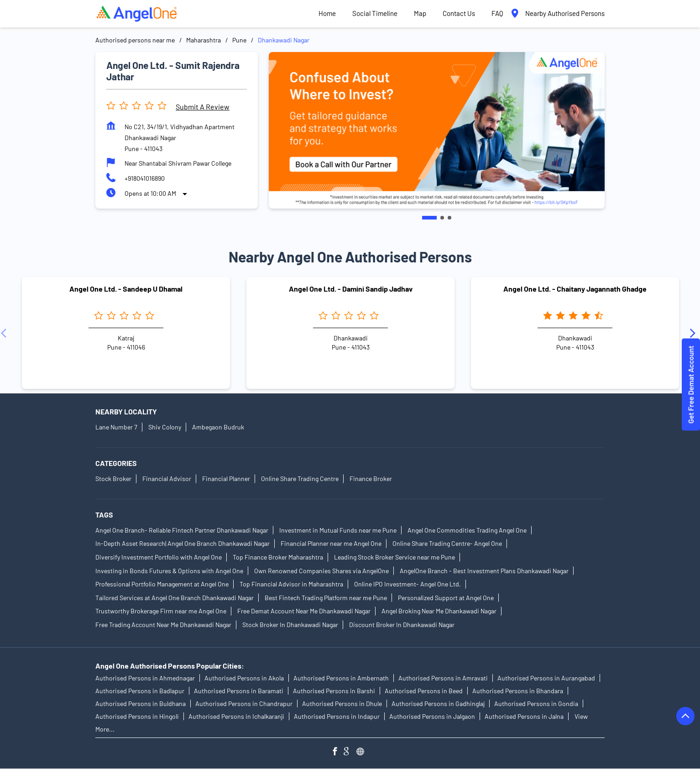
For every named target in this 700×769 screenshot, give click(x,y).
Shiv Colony (165, 427)
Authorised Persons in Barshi (334, 691)
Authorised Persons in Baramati (239, 691)
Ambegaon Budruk (218, 427)
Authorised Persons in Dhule (342, 704)
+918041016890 (145, 178)
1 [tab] (429, 218)
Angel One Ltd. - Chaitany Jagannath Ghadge (575, 289)
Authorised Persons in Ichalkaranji (236, 717)
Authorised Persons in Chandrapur (244, 704)
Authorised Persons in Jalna (524, 717)
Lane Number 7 (116, 427)
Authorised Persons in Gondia (536, 704)
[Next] (695, 333)
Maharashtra (204, 40)
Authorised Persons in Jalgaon (432, 717)
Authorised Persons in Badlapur (140, 691)
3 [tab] (449, 218)
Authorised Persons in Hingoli (137, 717)
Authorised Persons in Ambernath (341, 678)
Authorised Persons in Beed (424, 691)
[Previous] (5, 333)
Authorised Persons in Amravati (443, 678)
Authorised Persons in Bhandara (518, 691)
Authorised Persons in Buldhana (141, 704)
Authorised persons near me (135, 40)
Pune (239, 40)
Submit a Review (203, 107)
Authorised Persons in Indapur (337, 717)
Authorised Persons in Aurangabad (546, 678)
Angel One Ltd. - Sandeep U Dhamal (126, 289)
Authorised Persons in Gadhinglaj (438, 704)
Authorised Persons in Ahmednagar (145, 678)
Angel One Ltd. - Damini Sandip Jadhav (351, 289)
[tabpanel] (437, 130)
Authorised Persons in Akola (244, 678)
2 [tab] (442, 218)
